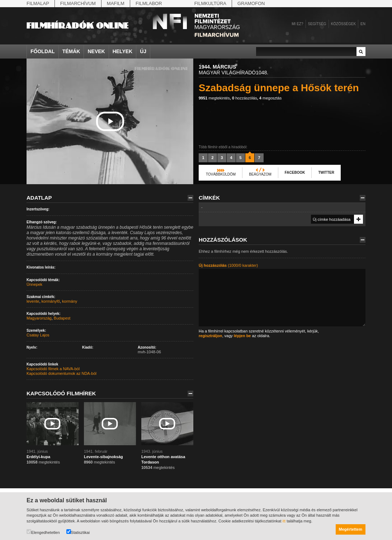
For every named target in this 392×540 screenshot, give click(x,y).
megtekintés (214, 98)
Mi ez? (297, 24)
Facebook (295, 173)
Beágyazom (260, 174)
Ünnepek (34, 284)
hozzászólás (245, 98)
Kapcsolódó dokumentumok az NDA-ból (62, 373)
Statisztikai (78, 532)
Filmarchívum (78, 3)
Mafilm (116, 3)
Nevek (96, 51)
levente (33, 301)
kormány (70, 301)
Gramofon (251, 3)
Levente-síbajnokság (103, 457)
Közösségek (343, 24)
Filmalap (38, 3)
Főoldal (43, 51)
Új (143, 51)
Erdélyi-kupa (38, 457)
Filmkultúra (210, 3)
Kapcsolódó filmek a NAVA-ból (53, 369)
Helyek (123, 51)
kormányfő (51, 301)
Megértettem (351, 529)
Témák (71, 51)
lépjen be (242, 336)
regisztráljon (210, 336)
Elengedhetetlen (43, 532)
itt (284, 521)
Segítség (317, 24)
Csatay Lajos (38, 335)
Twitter (326, 173)
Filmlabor (149, 3)
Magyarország (39, 318)
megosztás (270, 98)
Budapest (62, 318)
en (363, 24)
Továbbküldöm (221, 174)
